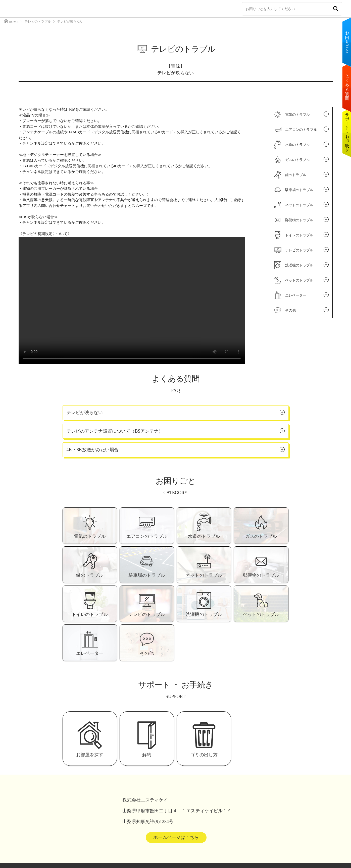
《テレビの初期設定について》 (45, 234)
